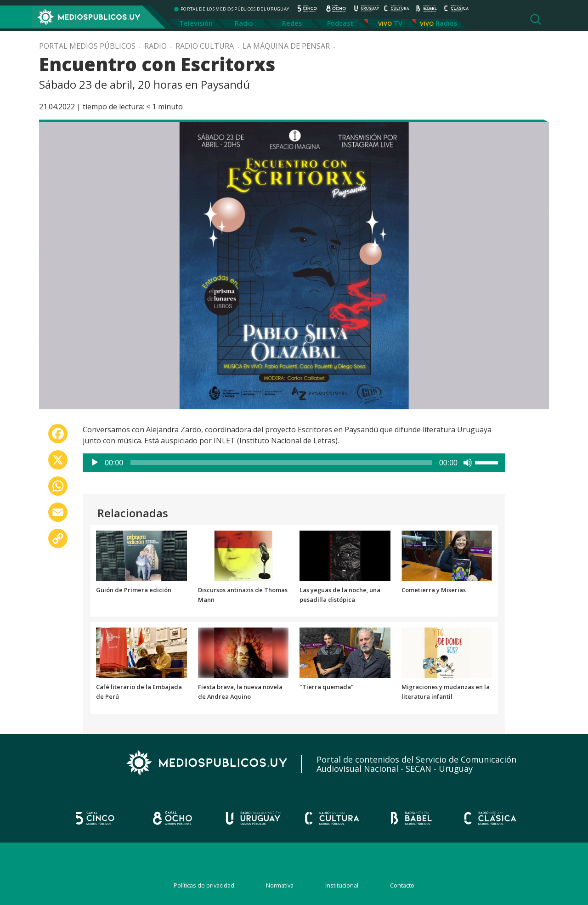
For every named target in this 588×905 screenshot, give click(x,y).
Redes (292, 23)
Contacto (402, 885)
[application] (294, 463)
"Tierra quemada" (327, 687)
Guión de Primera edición (134, 590)
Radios (446, 23)
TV (398, 23)
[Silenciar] (468, 463)
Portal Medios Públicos (87, 46)
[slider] (281, 463)
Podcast (340, 23)
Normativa (280, 885)
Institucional (342, 885)
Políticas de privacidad (204, 885)
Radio (244, 23)
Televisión (196, 23)
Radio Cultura (205, 46)
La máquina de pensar (286, 46)
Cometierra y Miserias (434, 590)
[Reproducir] (95, 463)
